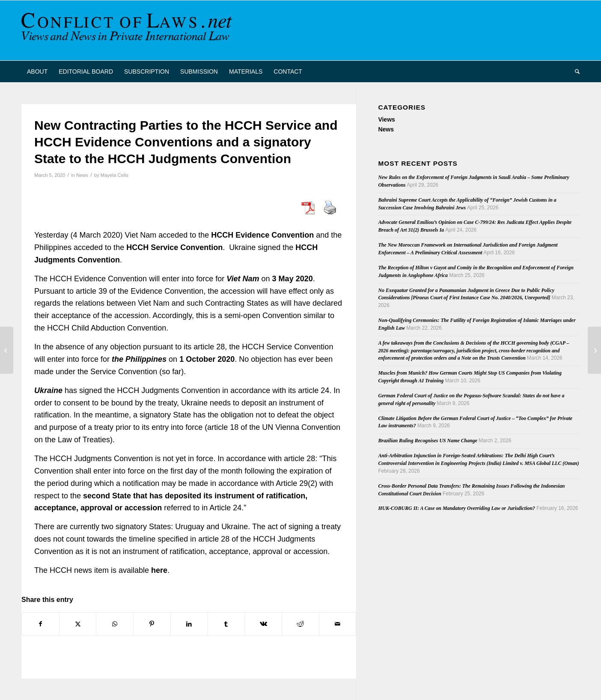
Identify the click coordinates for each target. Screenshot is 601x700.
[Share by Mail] (338, 624)
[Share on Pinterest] (152, 624)
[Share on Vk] (263, 624)
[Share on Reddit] (300, 624)
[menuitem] (37, 71)
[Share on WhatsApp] (115, 624)
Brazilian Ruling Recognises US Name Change (428, 441)
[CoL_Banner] (128, 30)
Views (386, 119)
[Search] (574, 71)
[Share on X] (78, 624)
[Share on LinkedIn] (189, 624)
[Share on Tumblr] (226, 624)
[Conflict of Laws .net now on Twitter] (594, 350)
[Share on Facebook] (40, 624)
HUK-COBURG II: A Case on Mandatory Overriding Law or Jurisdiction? (457, 508)
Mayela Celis (115, 175)
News (82, 175)
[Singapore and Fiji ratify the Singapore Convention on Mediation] (7, 350)
